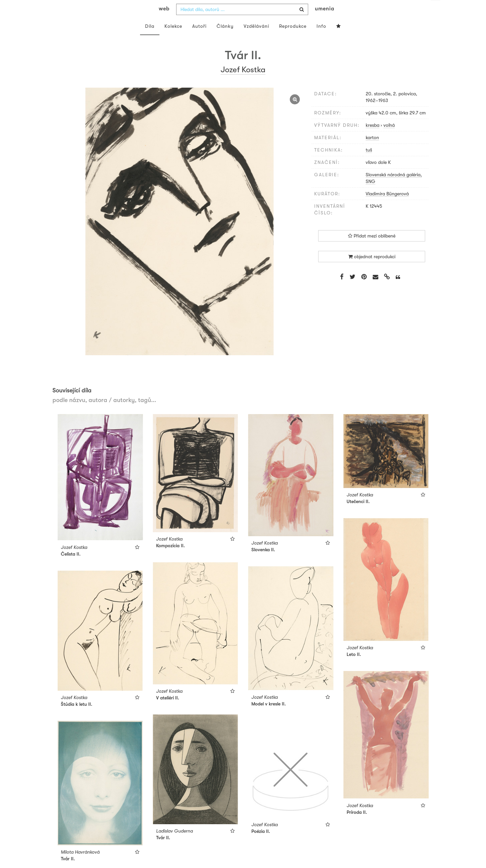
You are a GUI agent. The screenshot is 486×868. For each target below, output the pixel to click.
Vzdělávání (256, 39)
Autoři (199, 39)
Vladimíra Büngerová (387, 207)
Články (225, 39)
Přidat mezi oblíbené (372, 249)
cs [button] (436, 10)
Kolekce (173, 39)
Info (321, 39)
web (164, 22)
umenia (325, 22)
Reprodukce (293, 39)
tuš (369, 163)
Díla (150, 39)
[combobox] (242, 23)
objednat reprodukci (372, 270)
